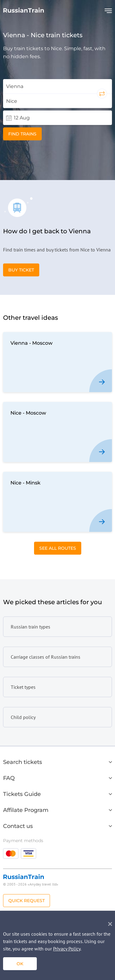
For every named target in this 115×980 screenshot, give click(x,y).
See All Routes (58, 548)
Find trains (22, 134)
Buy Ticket (21, 270)
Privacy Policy (67, 949)
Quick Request (27, 901)
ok (20, 964)
